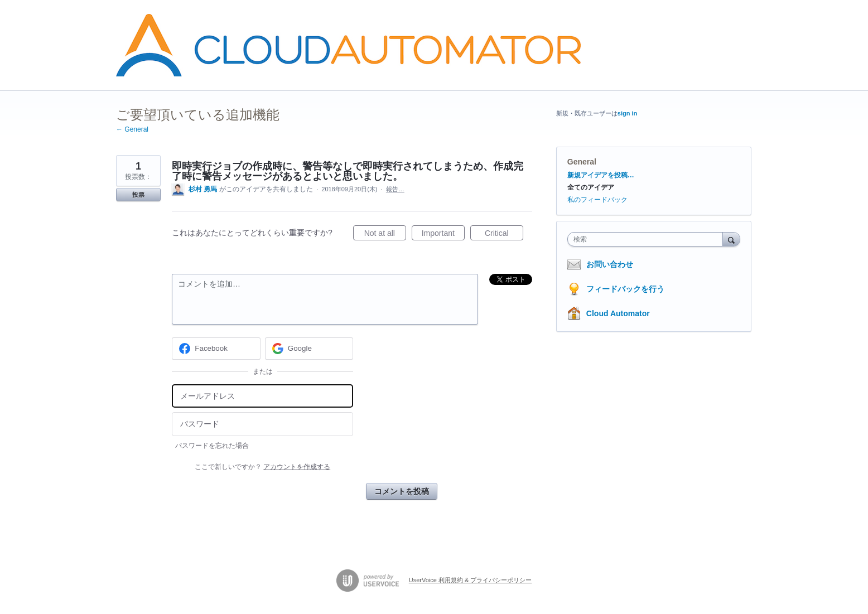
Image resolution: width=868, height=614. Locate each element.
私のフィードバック (597, 200)
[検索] (731, 239)
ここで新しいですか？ (262, 467)
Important (443, 235)
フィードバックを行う (625, 289)
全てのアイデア (591, 187)
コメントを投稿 (402, 491)
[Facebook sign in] (216, 349)
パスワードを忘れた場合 (212, 446)
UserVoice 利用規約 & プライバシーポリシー (471, 580)
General (582, 162)
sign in (627, 113)
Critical (504, 235)
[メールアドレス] (262, 396)
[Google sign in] (309, 349)
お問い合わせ (610, 264)
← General (132, 129)
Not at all (385, 235)
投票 (138, 195)
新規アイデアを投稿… (601, 175)
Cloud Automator (618, 313)
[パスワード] (262, 424)
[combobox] (648, 239)
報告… (395, 189)
